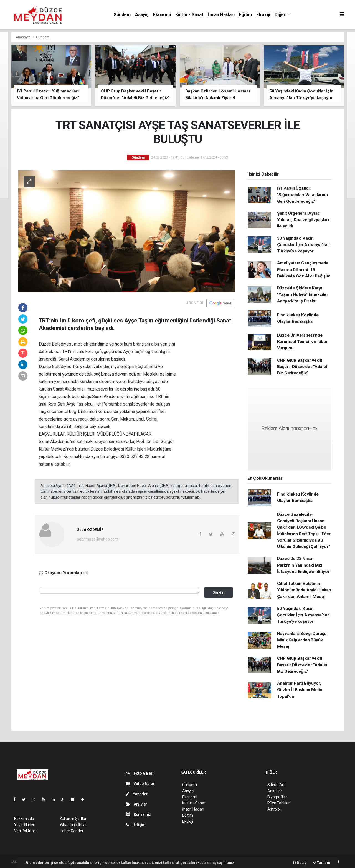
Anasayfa (24, 37)
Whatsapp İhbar (73, 825)
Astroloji (274, 809)
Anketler (275, 791)
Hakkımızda (24, 819)
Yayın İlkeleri (25, 825)
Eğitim (245, 15)
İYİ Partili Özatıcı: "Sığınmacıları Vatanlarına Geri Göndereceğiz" (302, 195)
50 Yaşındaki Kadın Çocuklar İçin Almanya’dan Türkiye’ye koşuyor (303, 245)
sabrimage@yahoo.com (97, 539)
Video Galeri (141, 784)
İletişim (136, 825)
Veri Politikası (25, 831)
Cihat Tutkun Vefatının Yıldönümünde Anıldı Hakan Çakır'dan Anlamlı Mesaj (304, 590)
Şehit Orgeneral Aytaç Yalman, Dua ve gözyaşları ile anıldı (303, 220)
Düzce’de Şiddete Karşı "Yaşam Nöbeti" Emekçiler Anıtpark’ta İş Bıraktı (303, 295)
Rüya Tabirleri (279, 803)
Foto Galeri (140, 773)
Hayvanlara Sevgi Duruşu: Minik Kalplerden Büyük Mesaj (302, 640)
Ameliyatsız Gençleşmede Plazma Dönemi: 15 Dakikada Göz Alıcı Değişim (304, 270)
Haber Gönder (72, 831)
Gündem (122, 15)
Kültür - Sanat (189, 15)
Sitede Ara (276, 785)
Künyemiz (139, 814)
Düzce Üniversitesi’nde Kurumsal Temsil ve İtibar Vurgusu (302, 342)
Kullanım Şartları (74, 819)
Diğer (281, 15)
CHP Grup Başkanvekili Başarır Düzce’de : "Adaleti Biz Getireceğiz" (303, 367)
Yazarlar (137, 794)
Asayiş (142, 15)
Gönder (219, 592)
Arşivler (137, 804)
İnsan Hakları (221, 15)
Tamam (321, 863)
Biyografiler (277, 797)
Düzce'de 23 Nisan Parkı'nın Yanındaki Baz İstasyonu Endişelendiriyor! (304, 565)
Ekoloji (263, 15)
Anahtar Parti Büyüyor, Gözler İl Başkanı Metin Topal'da (300, 690)
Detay (300, 863)
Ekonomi (162, 15)
